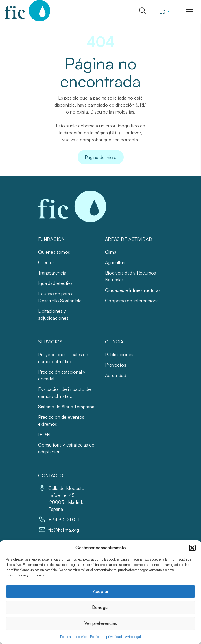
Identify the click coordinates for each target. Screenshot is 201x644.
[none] (164, 12)
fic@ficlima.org (64, 530)
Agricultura (116, 262)
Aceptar (101, 591)
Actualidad (116, 375)
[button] (192, 548)
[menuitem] (164, 12)
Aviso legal (133, 637)
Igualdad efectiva (55, 283)
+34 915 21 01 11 (64, 519)
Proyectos (116, 365)
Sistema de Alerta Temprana (66, 407)
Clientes (46, 262)
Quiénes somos (54, 252)
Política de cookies (74, 637)
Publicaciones (119, 354)
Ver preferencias (101, 623)
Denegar (100, 607)
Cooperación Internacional (132, 301)
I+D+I (44, 434)
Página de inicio (101, 157)
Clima (111, 252)
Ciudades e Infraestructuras (133, 290)
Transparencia (52, 273)
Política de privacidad (106, 637)
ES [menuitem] (162, 12)
